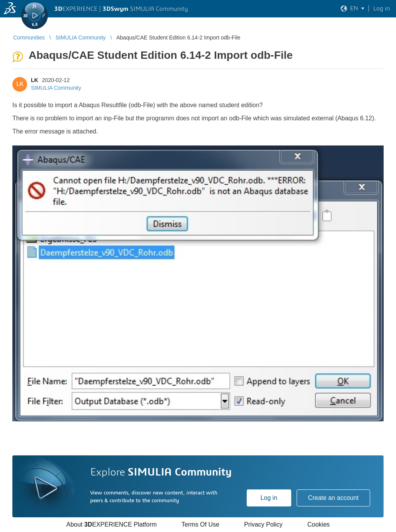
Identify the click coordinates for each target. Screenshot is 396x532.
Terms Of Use (200, 524)
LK (35, 80)
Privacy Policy (263, 524)
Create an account (333, 498)
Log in (269, 498)
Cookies (319, 524)
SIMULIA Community (56, 88)
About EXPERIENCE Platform (111, 524)
